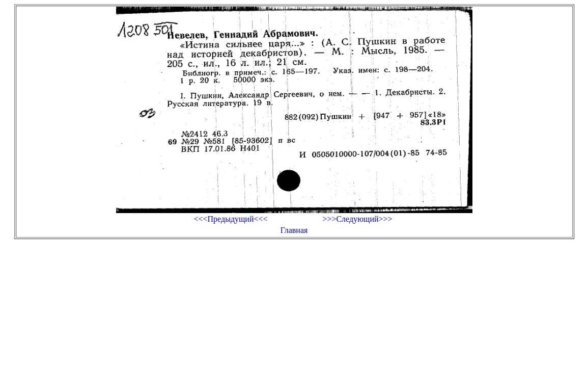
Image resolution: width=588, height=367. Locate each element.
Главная (294, 230)
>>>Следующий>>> (357, 219)
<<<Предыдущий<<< (230, 219)
